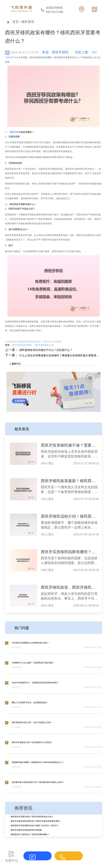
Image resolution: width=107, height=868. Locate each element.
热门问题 (23, 628)
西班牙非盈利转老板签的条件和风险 (26, 831)
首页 (16, 22)
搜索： (8, 346)
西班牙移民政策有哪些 (22, 346)
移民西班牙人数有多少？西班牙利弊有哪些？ (30, 835)
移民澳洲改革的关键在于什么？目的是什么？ (53, 350)
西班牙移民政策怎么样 (44, 346)
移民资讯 (31, 22)
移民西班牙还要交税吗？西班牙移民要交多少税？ (32, 817)
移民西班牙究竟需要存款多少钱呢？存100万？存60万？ (35, 826)
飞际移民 (9, 58)
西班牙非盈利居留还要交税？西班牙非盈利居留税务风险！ (36, 822)
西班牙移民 (15, 133)
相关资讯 (23, 429)
